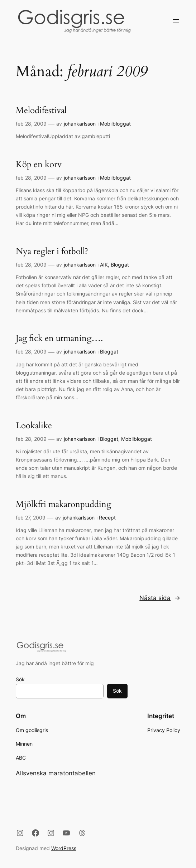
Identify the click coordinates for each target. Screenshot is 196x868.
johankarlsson (80, 124)
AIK (104, 265)
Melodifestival (41, 111)
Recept (107, 518)
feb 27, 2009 (31, 518)
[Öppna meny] (176, 21)
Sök (20, 679)
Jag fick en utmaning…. (59, 338)
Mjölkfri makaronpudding (63, 504)
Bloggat (120, 265)
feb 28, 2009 (31, 124)
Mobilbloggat (115, 124)
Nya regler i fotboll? (52, 252)
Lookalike (34, 426)
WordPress (64, 848)
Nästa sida (160, 598)
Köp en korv (39, 165)
